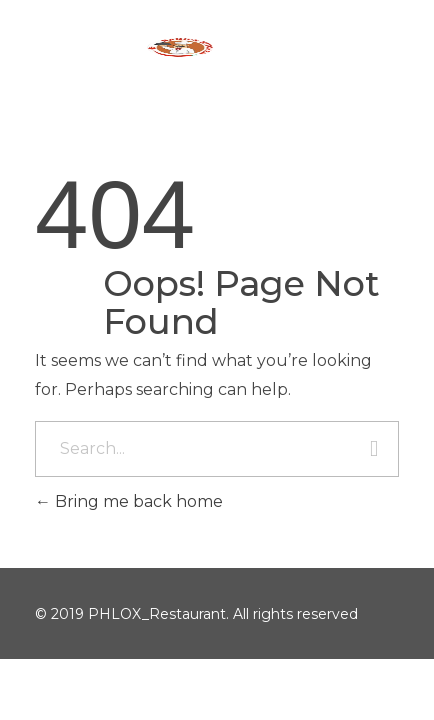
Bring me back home (129, 501)
